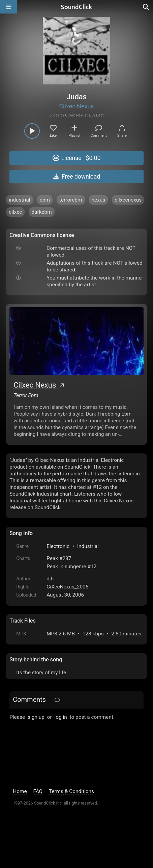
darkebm (41, 212)
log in (61, 717)
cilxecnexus (128, 200)
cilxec (15, 212)
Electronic (58, 546)
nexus (99, 200)
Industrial (88, 546)
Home (20, 791)
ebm (45, 200)
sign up (36, 717)
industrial (19, 200)
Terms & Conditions (71, 791)
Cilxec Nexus (76, 106)
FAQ (38, 791)
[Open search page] (146, 7)
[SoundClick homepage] (76, 7)
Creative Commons (33, 235)
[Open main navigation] (8, 7)
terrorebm (71, 200)
